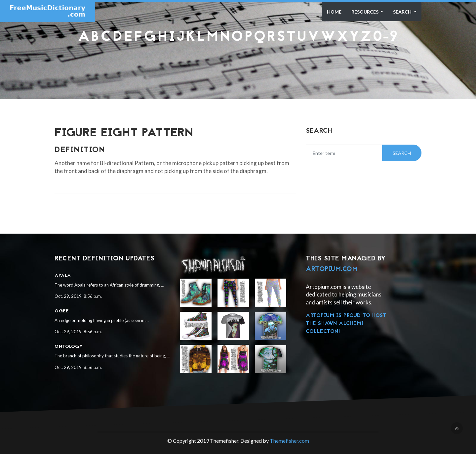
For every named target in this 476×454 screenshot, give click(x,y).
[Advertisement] (238, 61)
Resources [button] (365, 12)
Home (334, 12)
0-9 (385, 37)
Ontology (69, 347)
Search (403, 12)
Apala (63, 276)
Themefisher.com (289, 441)
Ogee (61, 311)
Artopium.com (332, 269)
